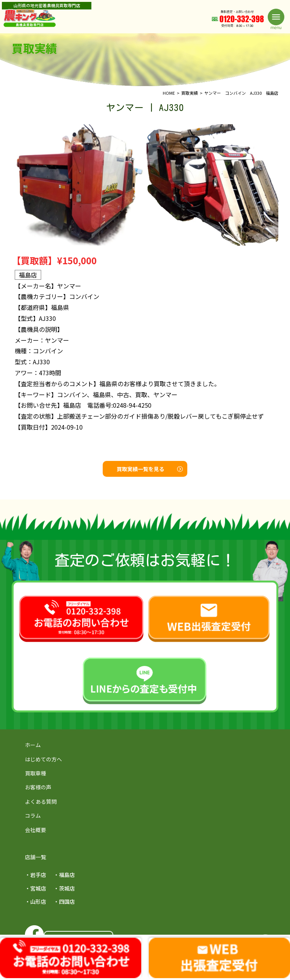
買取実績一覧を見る (150, 469)
